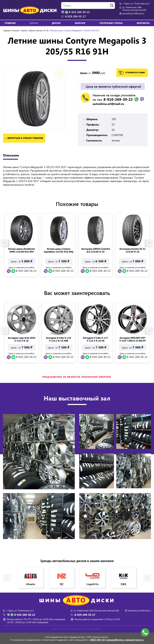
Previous (5, 242)
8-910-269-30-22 (118, 99)
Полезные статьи (111, 23)
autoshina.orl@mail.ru (133, 13)
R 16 (46, 31)
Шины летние (36, 31)
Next (149, 242)
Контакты (143, 23)
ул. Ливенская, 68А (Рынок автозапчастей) (134, 9)
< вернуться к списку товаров (24, 138)
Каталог (80, 23)
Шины (24, 31)
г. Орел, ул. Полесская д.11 (136, 3)
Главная (10, 23)
